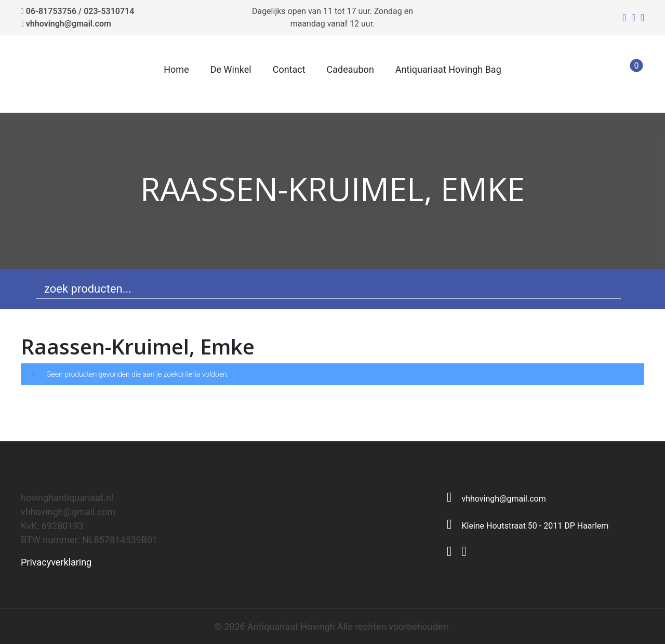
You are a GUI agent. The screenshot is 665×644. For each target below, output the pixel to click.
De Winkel (231, 69)
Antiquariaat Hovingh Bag (448, 69)
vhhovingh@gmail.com (69, 24)
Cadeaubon (350, 69)
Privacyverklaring (56, 562)
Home (176, 69)
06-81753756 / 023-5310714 (80, 11)
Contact (289, 69)
